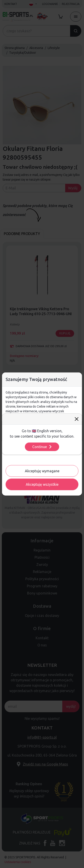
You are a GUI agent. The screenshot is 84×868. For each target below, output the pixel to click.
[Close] (77, 419)
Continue (42, 447)
